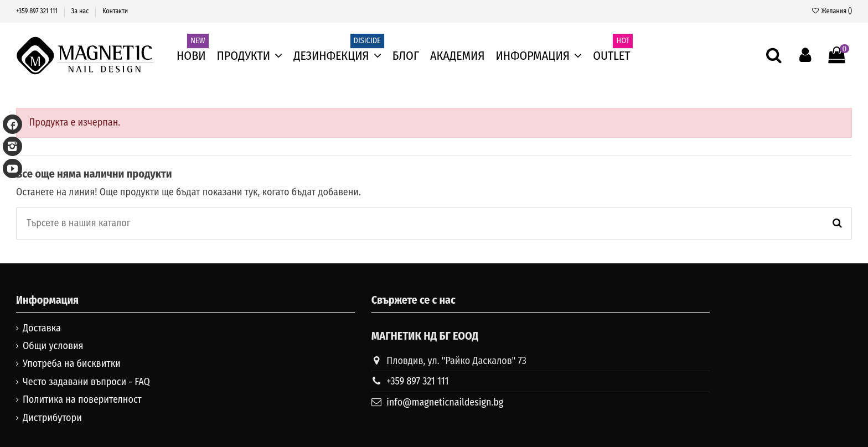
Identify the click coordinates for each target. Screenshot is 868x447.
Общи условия (53, 346)
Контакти (115, 11)
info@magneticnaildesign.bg (445, 402)
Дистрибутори (52, 418)
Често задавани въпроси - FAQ (86, 382)
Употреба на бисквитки (72, 363)
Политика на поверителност (82, 399)
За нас (81, 11)
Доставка (42, 328)
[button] (539, 56)
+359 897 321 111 (38, 11)
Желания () (831, 11)
